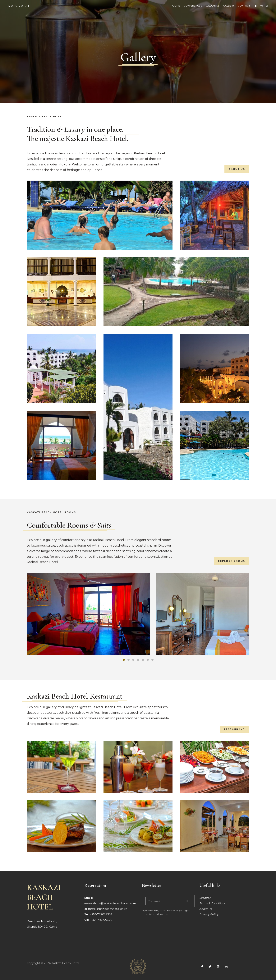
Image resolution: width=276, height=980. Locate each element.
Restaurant (234, 729)
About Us (237, 169)
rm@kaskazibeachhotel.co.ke (108, 909)
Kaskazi (19, 6)
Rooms (175, 6)
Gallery (229, 6)
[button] (124, 660)
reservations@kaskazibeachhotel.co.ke (110, 903)
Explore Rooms (232, 561)
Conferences (193, 6)
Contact (244, 6)
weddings (212, 6)
